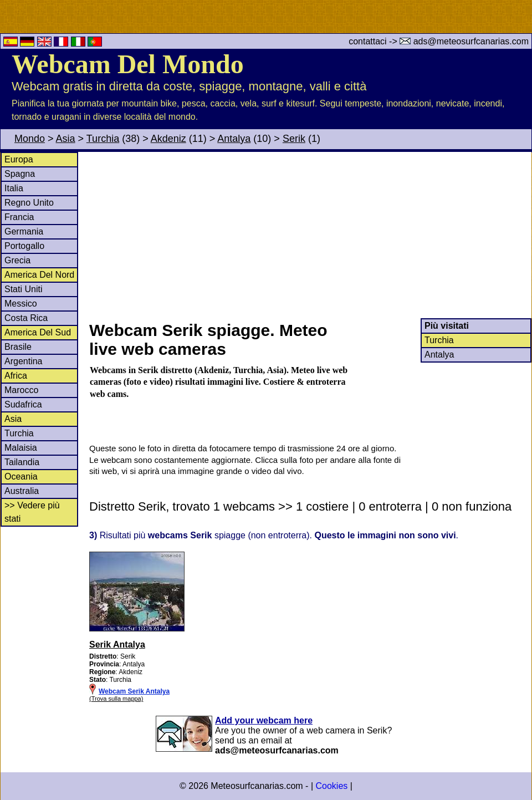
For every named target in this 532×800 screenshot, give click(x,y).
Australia (22, 491)
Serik (294, 139)
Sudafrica (23, 404)
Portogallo (24, 246)
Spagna (20, 174)
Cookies (331, 786)
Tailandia (22, 462)
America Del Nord (39, 275)
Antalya (234, 139)
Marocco (21, 390)
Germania (24, 231)
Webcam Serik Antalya (134, 691)
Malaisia (21, 448)
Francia (19, 217)
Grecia (17, 260)
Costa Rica (26, 318)
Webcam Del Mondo (128, 64)
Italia (14, 188)
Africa (16, 376)
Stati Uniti (23, 289)
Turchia (103, 139)
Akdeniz (168, 139)
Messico (21, 304)
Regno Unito (29, 203)
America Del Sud (38, 332)
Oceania (21, 477)
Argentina (24, 361)
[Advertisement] (310, 235)
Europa (19, 159)
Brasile (18, 347)
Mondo (30, 139)
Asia (66, 139)
